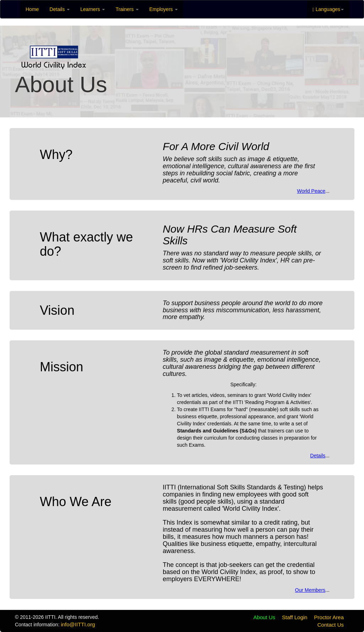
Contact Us (331, 625)
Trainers (127, 9)
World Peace (311, 191)
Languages (328, 9)
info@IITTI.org (78, 624)
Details (60, 9)
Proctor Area (329, 617)
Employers (164, 9)
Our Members (310, 590)
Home (32, 9)
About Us (264, 617)
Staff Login (295, 617)
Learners (93, 9)
